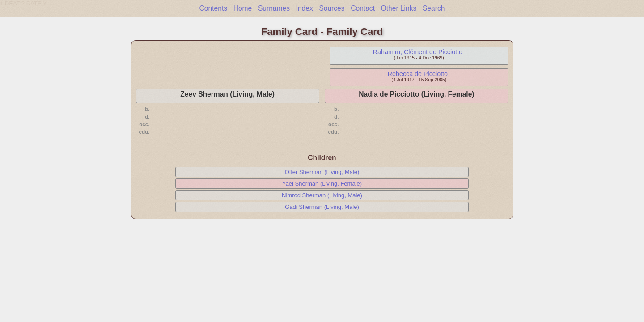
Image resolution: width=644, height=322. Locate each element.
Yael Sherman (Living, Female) (322, 184)
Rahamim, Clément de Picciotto (418, 52)
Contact (363, 8)
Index (305, 8)
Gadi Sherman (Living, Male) (322, 207)
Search (434, 8)
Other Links (399, 8)
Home (243, 8)
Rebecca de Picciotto (418, 74)
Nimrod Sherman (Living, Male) (322, 195)
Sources (332, 8)
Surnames (274, 8)
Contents (213, 8)
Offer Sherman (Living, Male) (322, 172)
